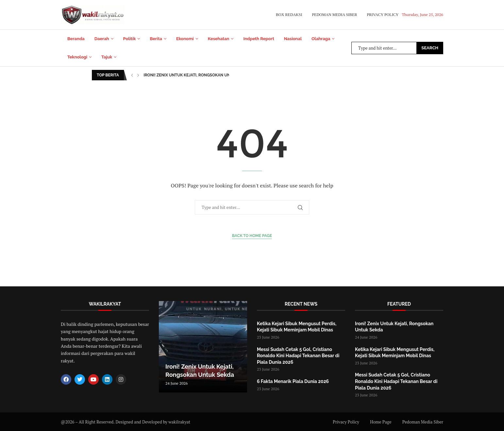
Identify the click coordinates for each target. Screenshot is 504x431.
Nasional (293, 39)
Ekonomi (185, 39)
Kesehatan (219, 39)
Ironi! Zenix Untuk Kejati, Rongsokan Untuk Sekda (198, 75)
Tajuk (107, 57)
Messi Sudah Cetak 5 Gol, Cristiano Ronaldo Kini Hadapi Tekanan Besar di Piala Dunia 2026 (298, 356)
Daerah (102, 39)
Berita (156, 39)
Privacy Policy (383, 15)
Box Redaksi (289, 15)
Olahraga (321, 39)
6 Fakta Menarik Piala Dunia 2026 (293, 381)
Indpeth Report (259, 39)
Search (430, 48)
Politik (130, 39)
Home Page (381, 422)
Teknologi (77, 57)
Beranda (76, 39)
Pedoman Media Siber (334, 15)
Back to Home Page (252, 236)
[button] (132, 75)
